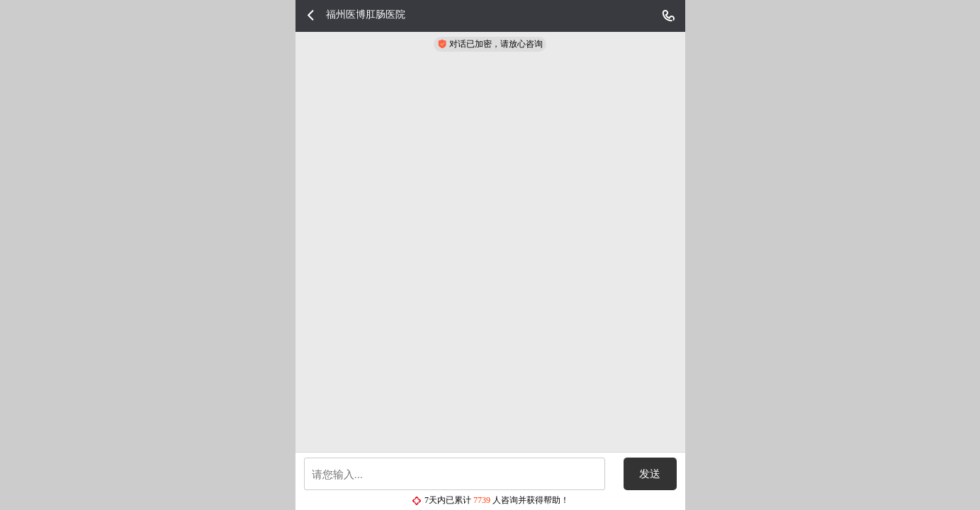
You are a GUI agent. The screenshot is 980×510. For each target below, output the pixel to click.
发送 (650, 474)
